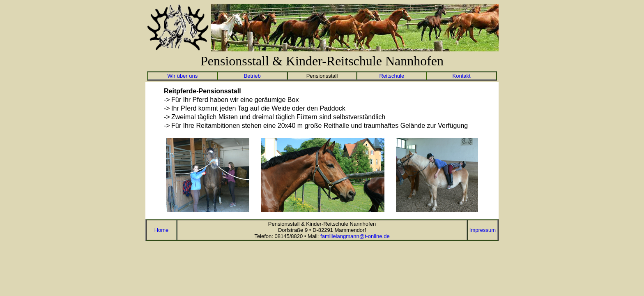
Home (162, 230)
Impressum (483, 230)
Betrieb (252, 76)
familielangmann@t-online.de (355, 236)
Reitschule (392, 76)
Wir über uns (183, 76)
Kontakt (462, 76)
